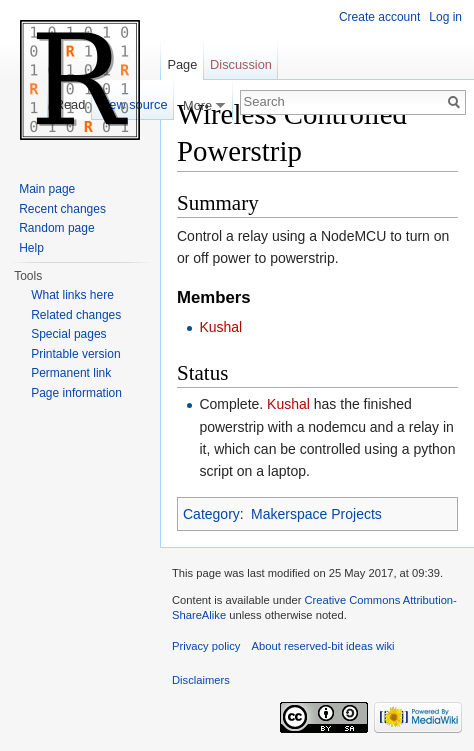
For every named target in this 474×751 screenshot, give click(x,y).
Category (211, 514)
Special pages (68, 334)
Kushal (220, 327)
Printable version (75, 354)
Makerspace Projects (316, 514)
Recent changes (62, 209)
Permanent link (71, 373)
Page (182, 64)
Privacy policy (206, 646)
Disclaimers (201, 680)
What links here (72, 295)
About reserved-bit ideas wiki (323, 646)
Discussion (241, 64)
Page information (76, 393)
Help (31, 248)
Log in (445, 17)
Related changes (76, 315)
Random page (56, 228)
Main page (47, 189)
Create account (379, 17)
